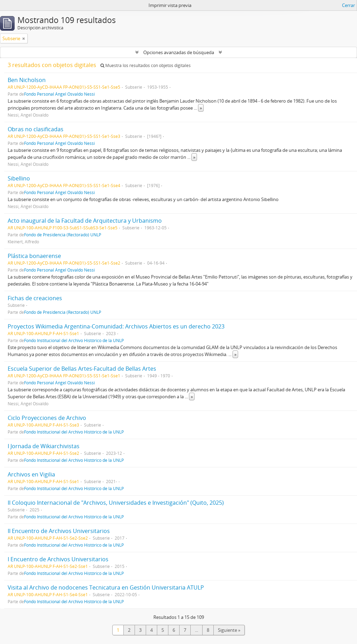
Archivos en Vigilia (31, 474)
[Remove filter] (24, 38)
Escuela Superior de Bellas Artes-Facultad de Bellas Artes (82, 369)
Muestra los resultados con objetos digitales (146, 65)
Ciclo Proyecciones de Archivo (47, 418)
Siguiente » (229, 630)
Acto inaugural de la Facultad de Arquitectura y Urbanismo (85, 221)
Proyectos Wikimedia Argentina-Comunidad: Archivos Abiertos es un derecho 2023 (116, 326)
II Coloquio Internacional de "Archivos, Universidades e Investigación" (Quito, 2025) (116, 503)
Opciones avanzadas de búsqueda (179, 52)
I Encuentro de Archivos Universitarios (58, 559)
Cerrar (348, 5)
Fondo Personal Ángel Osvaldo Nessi (59, 94)
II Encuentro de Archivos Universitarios (59, 531)
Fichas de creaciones (35, 298)
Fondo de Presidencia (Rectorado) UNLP (63, 235)
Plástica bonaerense (34, 256)
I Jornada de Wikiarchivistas (44, 446)
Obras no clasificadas (36, 129)
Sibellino (19, 178)
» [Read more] (201, 108)
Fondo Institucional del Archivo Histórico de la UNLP (74, 340)
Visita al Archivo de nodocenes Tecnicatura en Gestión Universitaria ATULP (106, 587)
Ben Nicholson (27, 80)
